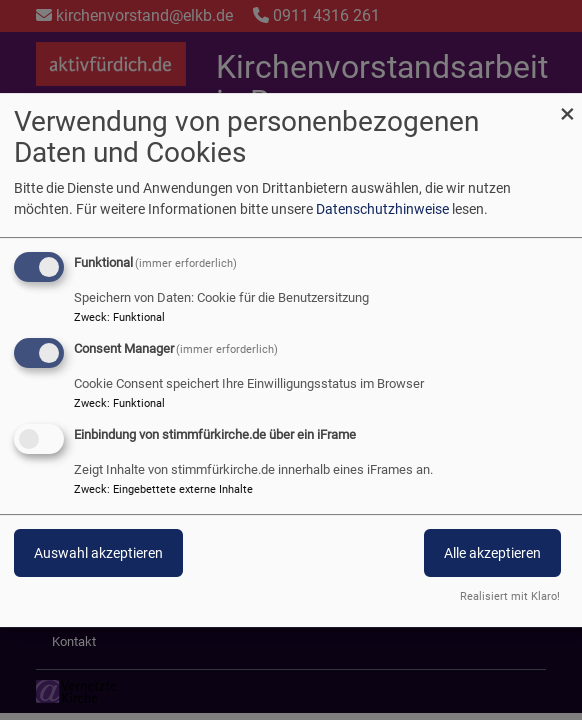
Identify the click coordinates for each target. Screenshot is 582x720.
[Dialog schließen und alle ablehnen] (567, 105)
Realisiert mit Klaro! (510, 596)
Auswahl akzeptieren (98, 553)
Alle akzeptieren (492, 553)
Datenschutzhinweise (382, 209)
